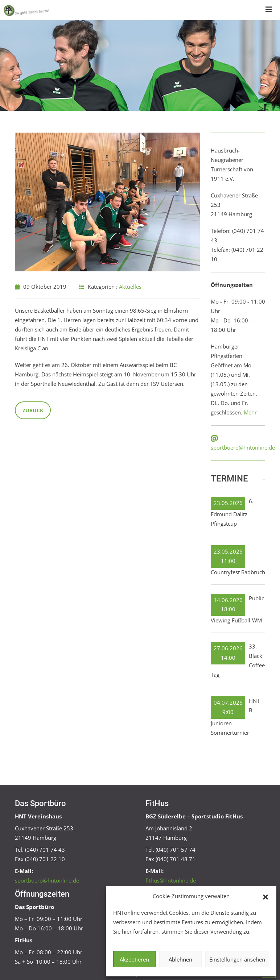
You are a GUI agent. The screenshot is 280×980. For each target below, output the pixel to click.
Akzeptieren (134, 959)
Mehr (250, 412)
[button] (265, 896)
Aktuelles (130, 287)
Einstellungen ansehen (237, 959)
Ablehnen (180, 959)
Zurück (33, 410)
